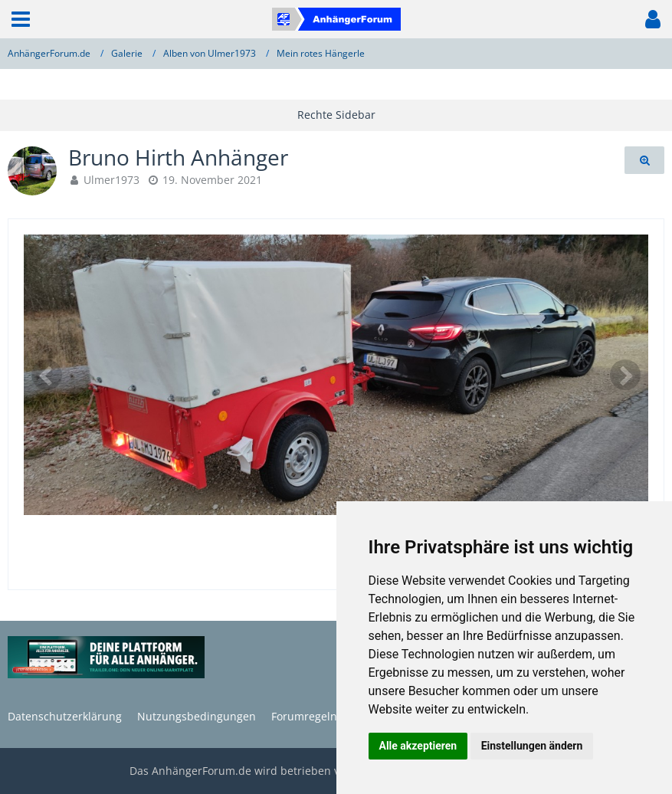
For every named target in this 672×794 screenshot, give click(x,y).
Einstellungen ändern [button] (532, 746)
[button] (21, 19)
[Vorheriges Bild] (47, 375)
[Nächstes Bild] (625, 375)
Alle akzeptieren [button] (418, 746)
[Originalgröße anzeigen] (644, 161)
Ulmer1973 (111, 180)
